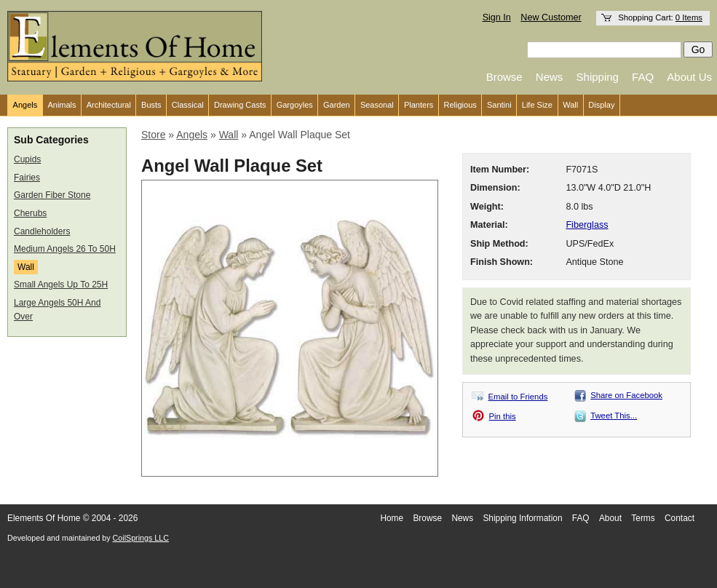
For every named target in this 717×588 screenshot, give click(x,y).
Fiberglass (587, 225)
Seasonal (377, 105)
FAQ (643, 77)
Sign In (497, 17)
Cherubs (30, 213)
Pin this (503, 416)
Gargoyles (295, 105)
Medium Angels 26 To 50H (65, 249)
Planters (419, 105)
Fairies (27, 178)
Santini (499, 105)
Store (153, 135)
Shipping (598, 77)
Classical (188, 105)
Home (392, 518)
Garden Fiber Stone (52, 195)
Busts (151, 105)
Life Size (537, 105)
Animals (62, 105)
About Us (689, 77)
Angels (25, 105)
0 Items (689, 17)
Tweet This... (614, 416)
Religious (460, 105)
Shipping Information (522, 518)
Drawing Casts (240, 105)
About (610, 518)
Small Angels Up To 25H (61, 285)
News (550, 77)
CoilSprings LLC (141, 538)
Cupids (27, 159)
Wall (570, 105)
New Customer (551, 17)
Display (601, 105)
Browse (504, 77)
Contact (680, 518)
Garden (337, 105)
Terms (643, 518)
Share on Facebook (626, 395)
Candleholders (42, 231)
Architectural (109, 105)
